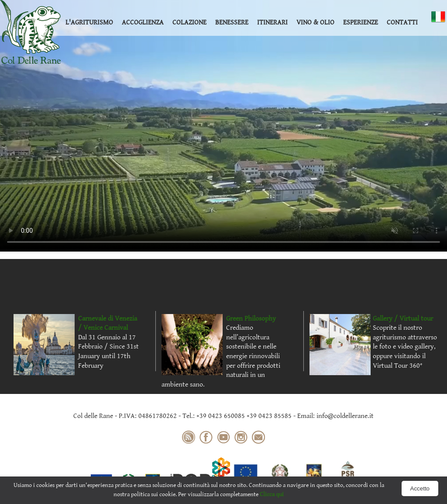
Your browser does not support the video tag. (223, 126)
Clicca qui (272, 494)
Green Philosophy (251, 319)
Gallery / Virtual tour (403, 319)
